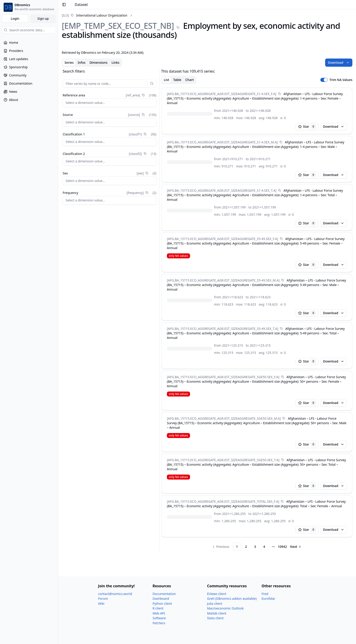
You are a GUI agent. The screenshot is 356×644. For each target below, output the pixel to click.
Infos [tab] (82, 62)
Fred (265, 594)
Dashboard (161, 599)
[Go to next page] (296, 547)
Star (307, 127)
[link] (95, 15)
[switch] (324, 80)
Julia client (215, 604)
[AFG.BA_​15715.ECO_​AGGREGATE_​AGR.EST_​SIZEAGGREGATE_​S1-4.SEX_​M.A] (222, 142)
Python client (162, 604)
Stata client (215, 618)
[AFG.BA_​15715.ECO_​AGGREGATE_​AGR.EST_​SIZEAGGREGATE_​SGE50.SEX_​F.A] (223, 377)
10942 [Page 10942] (282, 547)
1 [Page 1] (237, 547)
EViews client (217, 594)
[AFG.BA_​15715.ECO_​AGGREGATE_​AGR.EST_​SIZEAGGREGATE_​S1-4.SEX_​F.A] (222, 94)
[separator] (159, 310)
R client (158, 608)
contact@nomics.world (115, 594)
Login (15, 18)
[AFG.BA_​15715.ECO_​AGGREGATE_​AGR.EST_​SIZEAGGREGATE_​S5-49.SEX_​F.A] (222, 239)
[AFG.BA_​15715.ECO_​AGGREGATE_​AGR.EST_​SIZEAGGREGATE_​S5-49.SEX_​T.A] (222, 329)
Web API (159, 613)
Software (159, 618)
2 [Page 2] (246, 547)
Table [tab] (177, 80)
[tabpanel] (207, 310)
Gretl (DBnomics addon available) (232, 599)
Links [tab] (115, 62)
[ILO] (65, 15)
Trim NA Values (341, 80)
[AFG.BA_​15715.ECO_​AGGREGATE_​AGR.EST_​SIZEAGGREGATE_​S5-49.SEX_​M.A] (223, 280)
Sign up (43, 18)
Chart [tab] (189, 80)
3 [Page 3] (255, 547)
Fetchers (159, 623)
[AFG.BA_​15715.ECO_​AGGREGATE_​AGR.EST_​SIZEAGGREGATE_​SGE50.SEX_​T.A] (223, 460)
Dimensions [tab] (98, 62)
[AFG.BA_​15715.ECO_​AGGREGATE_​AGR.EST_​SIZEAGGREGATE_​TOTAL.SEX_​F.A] (223, 501)
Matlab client (217, 613)
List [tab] (167, 80)
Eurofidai (268, 599)
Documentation (164, 594)
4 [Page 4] (264, 547)
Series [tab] (69, 62)
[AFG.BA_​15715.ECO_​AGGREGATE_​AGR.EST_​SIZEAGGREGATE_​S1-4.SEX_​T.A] (222, 190)
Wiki (101, 604)
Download (339, 62)
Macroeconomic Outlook (225, 608)
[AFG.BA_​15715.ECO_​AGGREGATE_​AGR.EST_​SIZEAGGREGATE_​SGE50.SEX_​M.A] (224, 418)
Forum (103, 599)
